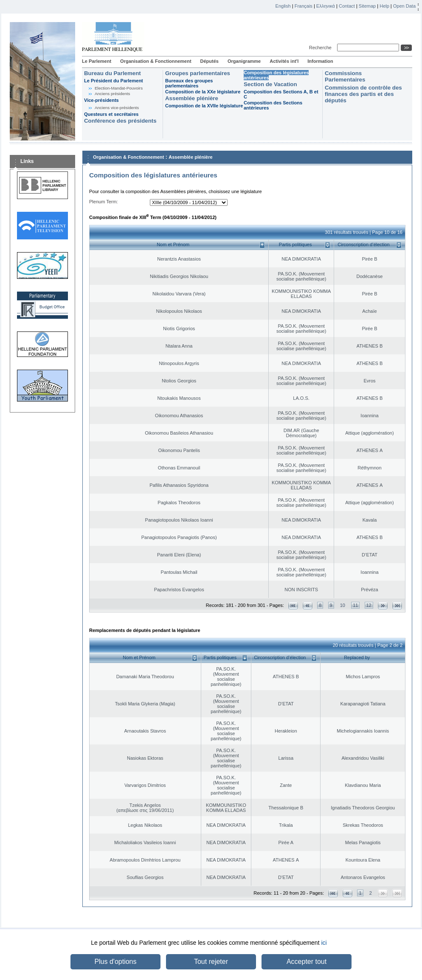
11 (355, 605)
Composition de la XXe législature (203, 92)
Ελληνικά (326, 6)
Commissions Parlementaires (345, 76)
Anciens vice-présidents (117, 108)
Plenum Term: (104, 202)
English (283, 6)
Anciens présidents (112, 94)
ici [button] (324, 943)
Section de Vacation (270, 84)
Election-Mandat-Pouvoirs (119, 88)
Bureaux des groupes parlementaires (189, 83)
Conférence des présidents (120, 121)
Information (320, 61)
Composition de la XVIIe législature (204, 106)
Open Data (404, 6)
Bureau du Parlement (113, 73)
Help (384, 6)
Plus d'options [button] (115, 962)
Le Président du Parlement (114, 81)
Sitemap (367, 6)
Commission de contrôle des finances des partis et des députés (363, 94)
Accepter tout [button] (307, 962)
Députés (210, 61)
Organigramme (244, 61)
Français (304, 6)
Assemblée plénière (192, 98)
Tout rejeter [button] (211, 962)
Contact (347, 6)
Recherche (322, 48)
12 (369, 605)
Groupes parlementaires (198, 73)
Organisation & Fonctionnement (156, 61)
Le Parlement (97, 61)
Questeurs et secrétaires (111, 114)
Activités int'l (284, 61)
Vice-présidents (101, 100)
